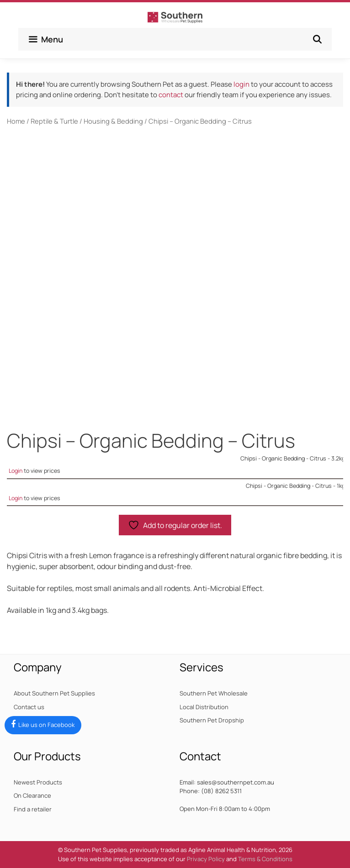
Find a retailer (33, 809)
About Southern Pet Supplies (54, 693)
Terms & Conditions (265, 859)
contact (171, 95)
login (241, 84)
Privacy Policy (206, 859)
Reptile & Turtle (54, 121)
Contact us (29, 707)
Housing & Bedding (113, 121)
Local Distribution (204, 707)
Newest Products (38, 782)
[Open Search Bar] (317, 39)
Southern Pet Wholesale (214, 693)
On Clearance (32, 795)
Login (16, 471)
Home (16, 121)
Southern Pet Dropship (212, 720)
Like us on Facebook (46, 725)
